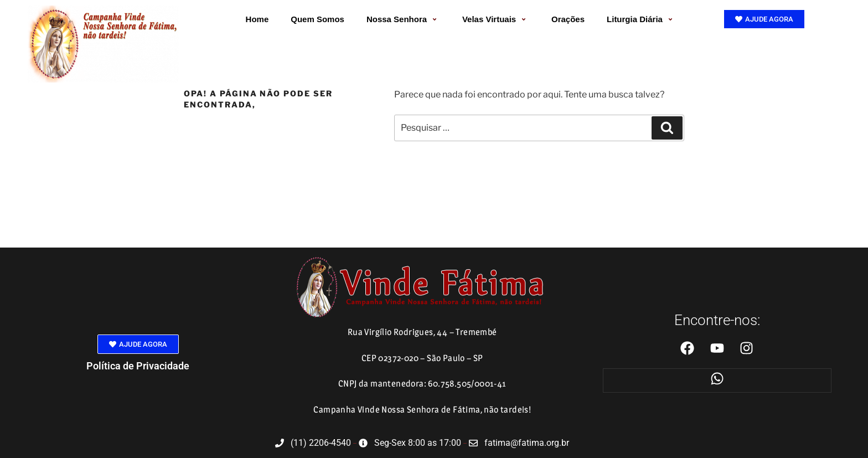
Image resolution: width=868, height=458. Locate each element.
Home (257, 19)
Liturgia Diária (641, 19)
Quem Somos (317, 19)
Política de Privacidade (138, 366)
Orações (568, 19)
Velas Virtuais (496, 19)
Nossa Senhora (403, 19)
